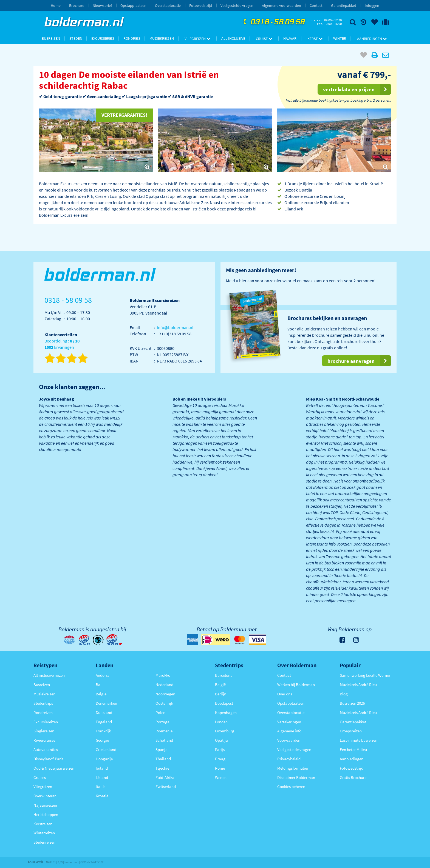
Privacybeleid (289, 759)
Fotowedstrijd (201, 5)
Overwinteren (45, 796)
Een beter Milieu (353, 749)
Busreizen (51, 38)
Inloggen (372, 5)
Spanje (161, 749)
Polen (160, 713)
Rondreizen (43, 713)
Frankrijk (103, 731)
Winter (340, 38)
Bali (99, 685)
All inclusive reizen (49, 675)
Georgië (102, 740)
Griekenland (106, 749)
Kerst (315, 39)
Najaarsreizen (45, 805)
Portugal (163, 722)
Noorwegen (165, 694)
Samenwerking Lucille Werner (365, 675)
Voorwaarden (289, 740)
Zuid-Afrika (165, 777)
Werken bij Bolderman (296, 685)
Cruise (264, 39)
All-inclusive (233, 38)
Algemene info (289, 731)
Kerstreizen (43, 824)
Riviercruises (44, 740)
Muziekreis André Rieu (358, 685)
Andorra (103, 675)
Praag (220, 759)
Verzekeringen (289, 722)
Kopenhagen (226, 713)
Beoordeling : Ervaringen (62, 344)
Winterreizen (44, 833)
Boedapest (224, 703)
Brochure (77, 5)
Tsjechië (162, 768)
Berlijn (221, 694)
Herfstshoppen (46, 814)
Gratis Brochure (353, 777)
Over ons (285, 694)
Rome (220, 768)
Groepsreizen (351, 731)
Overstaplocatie (168, 5)
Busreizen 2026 (352, 703)
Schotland (164, 740)
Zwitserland (166, 786)
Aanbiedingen (372, 39)
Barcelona (224, 675)
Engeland (104, 722)
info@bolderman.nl (175, 327)
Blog (344, 694)
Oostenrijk (164, 703)
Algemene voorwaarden (282, 5)
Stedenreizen (44, 842)
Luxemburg (225, 731)
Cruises (40, 777)
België (101, 694)
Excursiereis (103, 38)
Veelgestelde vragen (237, 5)
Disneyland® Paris (48, 759)
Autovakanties (46, 749)
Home (56, 5)
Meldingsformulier (293, 768)
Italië (100, 786)
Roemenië (164, 731)
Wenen (221, 777)
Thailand (163, 759)
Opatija (221, 740)
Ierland (102, 768)
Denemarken (106, 703)
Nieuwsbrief (102, 5)
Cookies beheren (291, 786)
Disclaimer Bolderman (296, 777)
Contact (316, 5)
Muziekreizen (162, 38)
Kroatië (102, 796)
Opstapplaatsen (133, 5)
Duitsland (104, 713)
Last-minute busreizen (359, 740)
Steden (76, 38)
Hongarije (104, 759)
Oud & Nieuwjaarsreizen (54, 768)
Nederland (164, 685)
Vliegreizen (197, 39)
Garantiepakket (344, 5)
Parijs (220, 749)
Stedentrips (43, 703)
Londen (221, 722)
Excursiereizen (46, 722)
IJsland (102, 777)
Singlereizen (44, 731)
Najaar (290, 38)
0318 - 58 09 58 (273, 22)
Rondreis (132, 38)
